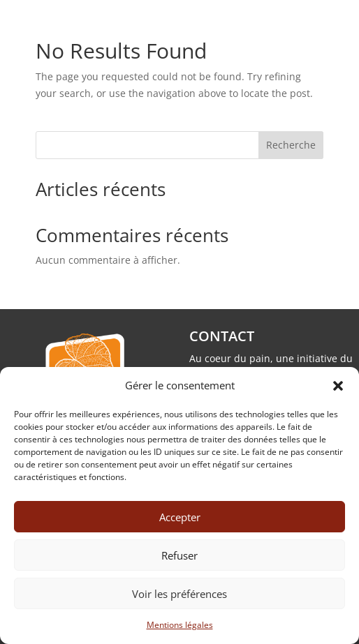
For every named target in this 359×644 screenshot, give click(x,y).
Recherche (291, 145)
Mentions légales (180, 625)
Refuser (179, 555)
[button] (338, 386)
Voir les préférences (179, 594)
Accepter (180, 517)
